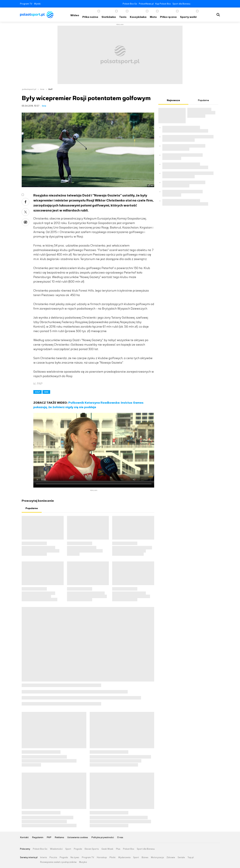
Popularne (32, 508)
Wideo (75, 15)
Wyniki (37, 4)
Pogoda (78, 849)
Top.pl (191, 857)
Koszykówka (138, 17)
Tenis (123, 17)
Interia (43, 857)
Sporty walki (188, 17)
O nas (120, 838)
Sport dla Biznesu (181, 4)
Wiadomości (56, 849)
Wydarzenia (124, 857)
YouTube (204, 4)
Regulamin (38, 838)
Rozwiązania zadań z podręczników (58, 862)
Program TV (26, 4)
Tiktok (214, 4)
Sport (68, 849)
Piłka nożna (90, 17)
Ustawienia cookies (78, 838)
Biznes (145, 857)
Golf (50, 89)
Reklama (59, 838)
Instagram (209, 4)
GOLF (37, 392)
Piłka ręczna (168, 17)
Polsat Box (129, 849)
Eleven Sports (92, 849)
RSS (219, 4)
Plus (118, 849)
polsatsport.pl (29, 89)
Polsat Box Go (130, 4)
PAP (49, 838)
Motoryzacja (157, 857)
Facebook (194, 4)
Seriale (181, 857)
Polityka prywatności (103, 838)
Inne (42, 89)
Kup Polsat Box (163, 4)
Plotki (112, 857)
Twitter (199, 4)
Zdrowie (171, 857)
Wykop (25, 222)
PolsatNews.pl (146, 4)
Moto (153, 17)
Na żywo (75, 857)
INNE (46, 392)
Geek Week (107, 849)
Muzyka (83, 862)
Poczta (53, 857)
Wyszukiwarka (218, 15)
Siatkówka (109, 17)
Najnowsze (173, 100)
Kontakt (24, 838)
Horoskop (102, 857)
